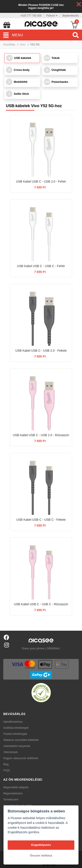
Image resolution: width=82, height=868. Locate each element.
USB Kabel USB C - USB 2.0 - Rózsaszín (41, 435)
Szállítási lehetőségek (16, 728)
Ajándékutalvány (13, 722)
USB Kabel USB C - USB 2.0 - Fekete (41, 351)
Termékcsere (11, 800)
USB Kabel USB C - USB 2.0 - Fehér (41, 181)
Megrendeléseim (13, 793)
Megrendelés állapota (16, 787)
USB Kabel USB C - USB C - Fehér (41, 266)
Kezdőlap (9, 44)
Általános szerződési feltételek (21, 740)
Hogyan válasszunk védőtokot (21, 758)
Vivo (23, 44)
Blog (6, 764)
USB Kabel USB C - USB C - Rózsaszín (41, 604)
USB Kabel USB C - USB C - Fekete (41, 520)
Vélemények (10, 752)
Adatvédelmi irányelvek (17, 746)
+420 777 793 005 (31, 16)
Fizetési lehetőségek (15, 734)
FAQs (7, 770)
